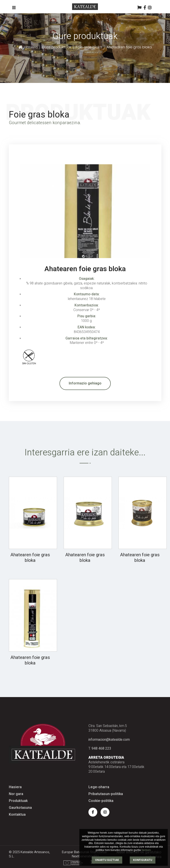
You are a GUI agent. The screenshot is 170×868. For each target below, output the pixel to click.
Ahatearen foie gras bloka (30, 558)
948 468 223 (101, 748)
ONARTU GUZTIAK (107, 860)
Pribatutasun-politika (106, 794)
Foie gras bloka (89, 47)
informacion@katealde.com (109, 740)
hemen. (146, 850)
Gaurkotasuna (20, 808)
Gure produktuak (57, 47)
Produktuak (18, 801)
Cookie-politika (101, 801)
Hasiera (28, 47)
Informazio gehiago (85, 383)
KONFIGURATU (143, 860)
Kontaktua (17, 815)
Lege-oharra (99, 787)
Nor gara (16, 794)
